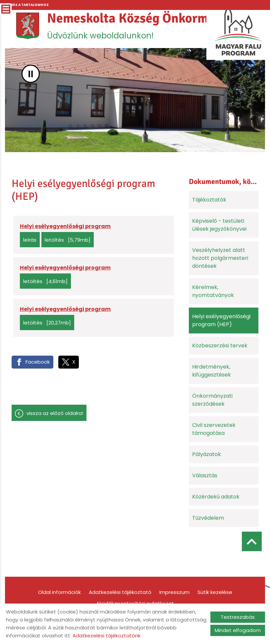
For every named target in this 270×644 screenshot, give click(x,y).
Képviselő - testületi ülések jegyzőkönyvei (219, 225)
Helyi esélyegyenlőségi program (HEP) (221, 320)
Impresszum (174, 592)
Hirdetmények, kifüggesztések (212, 371)
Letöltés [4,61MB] (45, 281)
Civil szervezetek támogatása (214, 429)
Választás (205, 475)
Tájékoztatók (209, 200)
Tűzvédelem (208, 518)
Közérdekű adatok (216, 497)
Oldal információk (59, 592)
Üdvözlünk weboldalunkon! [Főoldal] (150, 26)
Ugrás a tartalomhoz (27, 5)
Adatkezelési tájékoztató (120, 592)
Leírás (30, 240)
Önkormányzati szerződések (212, 400)
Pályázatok (207, 454)
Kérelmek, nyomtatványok (213, 291)
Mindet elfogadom (238, 630)
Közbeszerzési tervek (220, 346)
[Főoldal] (28, 26)
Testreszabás (238, 617)
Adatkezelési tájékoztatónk (107, 636)
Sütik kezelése (215, 592)
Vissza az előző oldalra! (55, 413)
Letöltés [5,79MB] (68, 240)
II (31, 74)
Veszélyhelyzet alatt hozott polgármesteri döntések (220, 258)
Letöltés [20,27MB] (47, 323)
